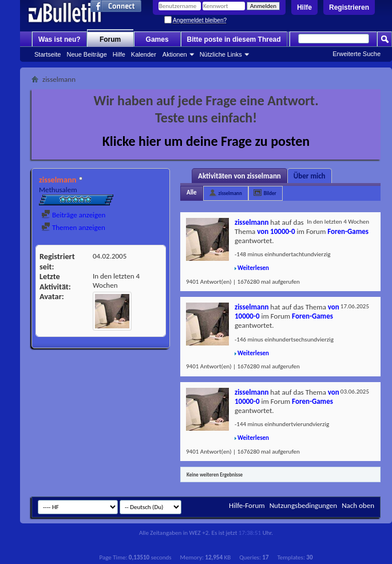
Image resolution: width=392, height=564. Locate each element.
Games (157, 39)
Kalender (144, 54)
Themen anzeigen (73, 227)
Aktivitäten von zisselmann (239, 176)
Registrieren (349, 7)
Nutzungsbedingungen (304, 505)
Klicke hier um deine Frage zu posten (206, 141)
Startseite (47, 54)
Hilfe (304, 7)
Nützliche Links (221, 54)
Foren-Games (348, 231)
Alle (192, 192)
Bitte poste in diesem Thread (234, 39)
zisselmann (230, 193)
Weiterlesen (253, 268)
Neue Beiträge (86, 54)
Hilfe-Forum (247, 505)
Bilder (270, 193)
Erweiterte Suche (357, 54)
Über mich (310, 176)
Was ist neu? (60, 39)
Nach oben (358, 505)
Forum (110, 39)
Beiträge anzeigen (73, 215)
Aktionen (175, 54)
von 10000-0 (276, 231)
